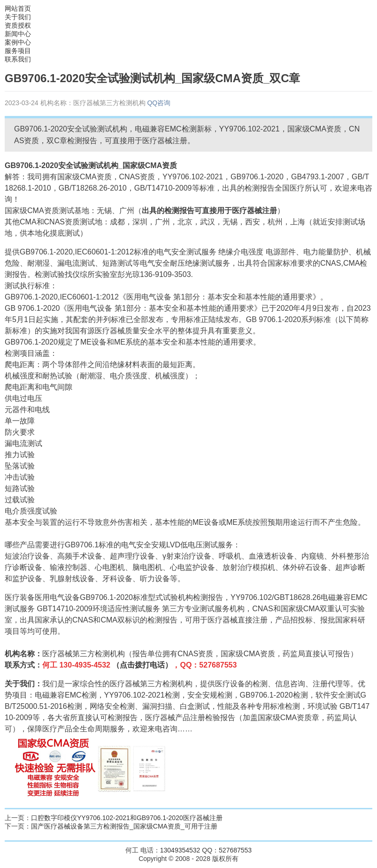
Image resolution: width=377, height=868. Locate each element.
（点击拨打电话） (142, 665)
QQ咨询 (159, 103)
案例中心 (18, 42)
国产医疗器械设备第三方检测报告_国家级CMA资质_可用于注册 (124, 826)
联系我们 (18, 59)
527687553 (235, 850)
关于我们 (18, 17)
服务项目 (18, 51)
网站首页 (18, 8)
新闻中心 (18, 34)
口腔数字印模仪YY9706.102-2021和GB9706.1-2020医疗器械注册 (127, 818)
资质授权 (18, 25)
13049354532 (180, 850)
